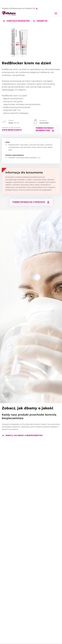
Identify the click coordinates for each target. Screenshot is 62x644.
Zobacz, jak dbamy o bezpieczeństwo (22, 435)
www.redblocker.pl (12, 130)
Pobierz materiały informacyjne (45, 129)
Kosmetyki (40, 21)
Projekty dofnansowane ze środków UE (20, 8)
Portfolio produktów (17, 21)
